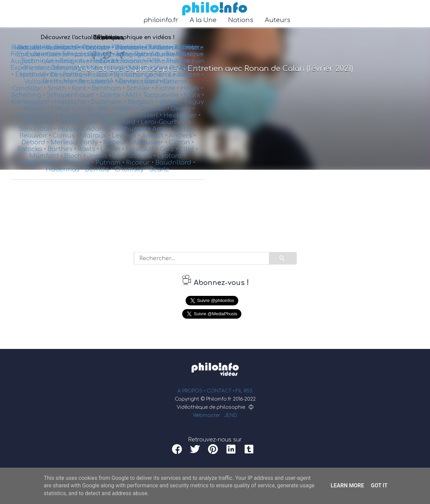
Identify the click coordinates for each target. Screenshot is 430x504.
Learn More (347, 485)
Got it (379, 485)
